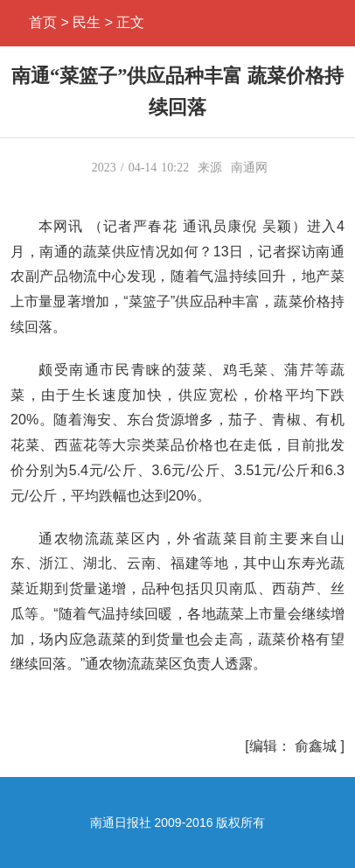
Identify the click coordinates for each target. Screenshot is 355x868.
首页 (43, 22)
